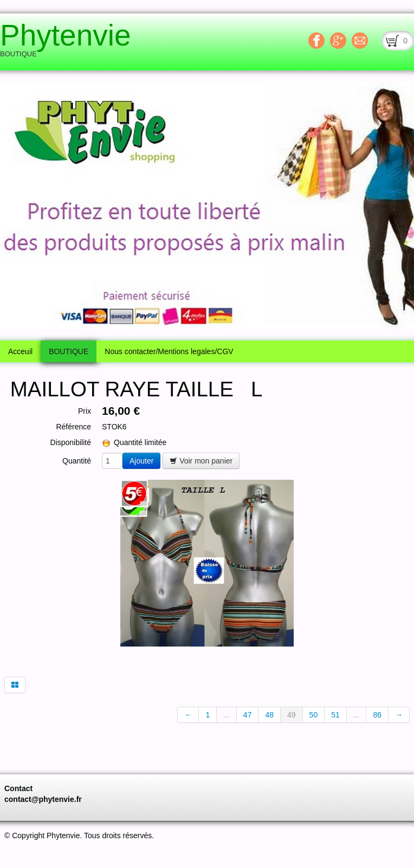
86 (377, 715)
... (227, 715)
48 (269, 715)
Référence (73, 427)
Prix (85, 411)
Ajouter (141, 461)
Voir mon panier (201, 461)
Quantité (77, 461)
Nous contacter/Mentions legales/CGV (169, 351)
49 (292, 715)
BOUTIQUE (69, 351)
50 (314, 715)
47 (248, 715)
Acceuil (20, 351)
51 (335, 715)
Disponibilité (71, 442)
